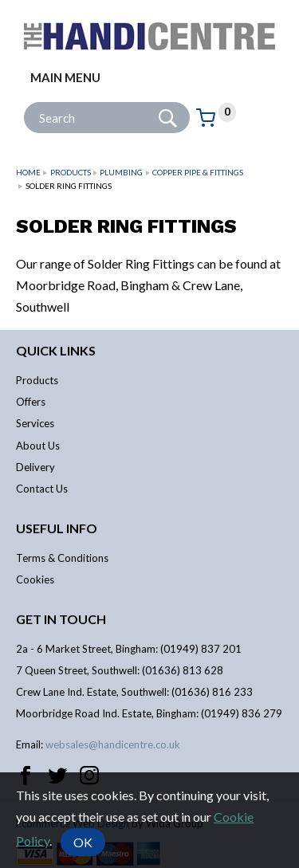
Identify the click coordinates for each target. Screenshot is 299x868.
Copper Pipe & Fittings (198, 172)
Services (35, 423)
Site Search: (24, 102)
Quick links (56, 350)
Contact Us (42, 489)
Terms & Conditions (62, 558)
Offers (31, 402)
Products (71, 172)
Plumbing (121, 172)
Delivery (35, 467)
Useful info (57, 528)
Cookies (35, 579)
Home (28, 172)
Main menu (65, 77)
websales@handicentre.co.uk (113, 744)
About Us (38, 446)
